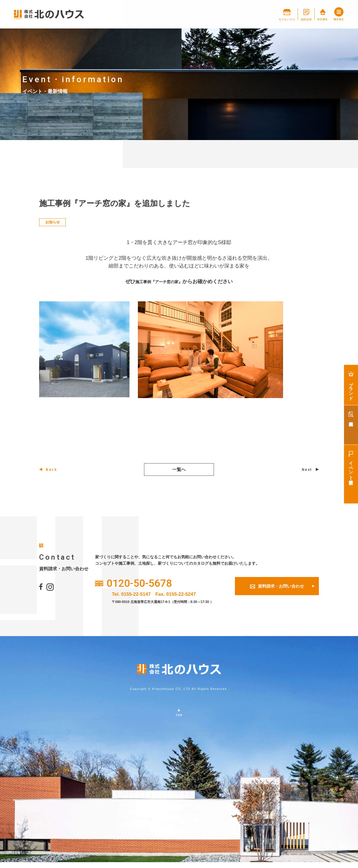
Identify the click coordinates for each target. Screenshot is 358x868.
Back (53, 470)
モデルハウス (261, 14)
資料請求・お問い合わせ (277, 590)
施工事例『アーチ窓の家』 (159, 282)
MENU (338, 14)
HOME (314, 14)
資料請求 (290, 14)
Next (306, 470)
